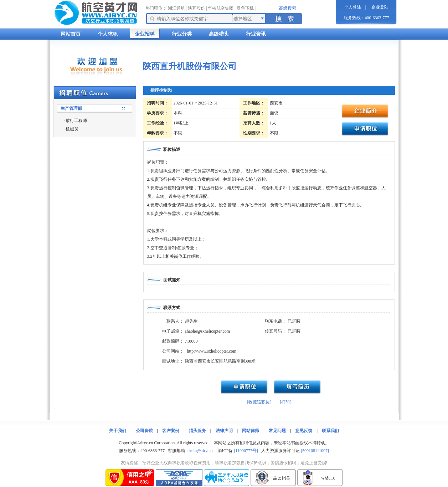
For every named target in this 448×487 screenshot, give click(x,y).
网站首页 (71, 34)
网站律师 (251, 431)
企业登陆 (380, 7)
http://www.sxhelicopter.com (212, 351)
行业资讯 (256, 34)
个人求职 (108, 34)
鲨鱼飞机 (245, 8)
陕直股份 (196, 8)
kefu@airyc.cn (202, 451)
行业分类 (182, 34)
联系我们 (330, 431)
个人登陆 (352, 7)
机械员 (72, 129)
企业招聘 (145, 34)
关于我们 (118, 431)
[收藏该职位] (259, 402)
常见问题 (277, 431)
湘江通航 (176, 8)
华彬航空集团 (221, 8)
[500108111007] (315, 451)
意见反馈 (304, 431)
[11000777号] (246, 451)
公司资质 (144, 431)
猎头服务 (197, 431)
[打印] (286, 402)
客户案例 (171, 431)
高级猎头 (219, 34)
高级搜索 (288, 8)
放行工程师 (76, 121)
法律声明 (224, 431)
